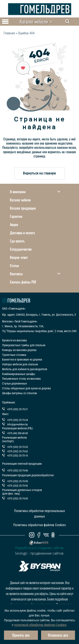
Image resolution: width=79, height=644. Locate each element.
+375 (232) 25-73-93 (17, 481)
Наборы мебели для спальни (20, 364)
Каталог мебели (20, 200)
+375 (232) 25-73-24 (17, 420)
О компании (35, 192)
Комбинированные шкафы (19, 374)
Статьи (14, 266)
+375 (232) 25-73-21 (17, 409)
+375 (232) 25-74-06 (17, 470)
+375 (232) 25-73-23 (17, 447)
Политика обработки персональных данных (39, 514)
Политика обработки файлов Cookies (39, 525)
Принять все (21, 635)
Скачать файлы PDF (23, 282)
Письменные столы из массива (21, 379)
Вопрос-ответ (19, 257)
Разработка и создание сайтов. (40, 548)
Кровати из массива (14, 340)
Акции (14, 225)
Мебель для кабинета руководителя (25, 369)
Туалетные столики (14, 355)
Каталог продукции (23, 208)
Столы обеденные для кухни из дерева (26, 388)
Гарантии (16, 216)
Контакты (35, 274)
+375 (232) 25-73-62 (17, 451)
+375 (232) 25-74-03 (17, 498)
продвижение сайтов (47, 553)
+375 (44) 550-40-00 (17, 433)
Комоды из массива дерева (19, 350)
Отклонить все (58, 635)
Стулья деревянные (15, 383)
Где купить (17, 241)
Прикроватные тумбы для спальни (24, 345)
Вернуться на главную (39, 173)
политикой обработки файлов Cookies (40, 625)
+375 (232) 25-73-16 (17, 456)
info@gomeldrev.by (17, 424)
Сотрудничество (21, 249)
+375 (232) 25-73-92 (17, 486)
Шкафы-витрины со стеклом (19, 393)
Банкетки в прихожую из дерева (22, 359)
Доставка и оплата (22, 233)
